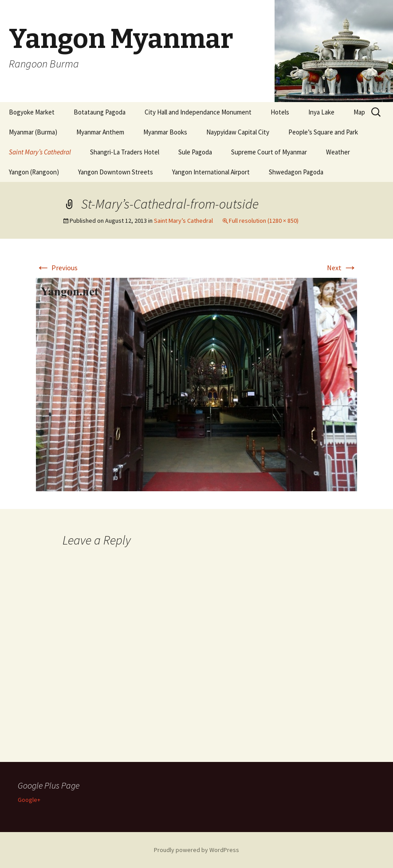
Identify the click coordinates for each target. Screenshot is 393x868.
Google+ (29, 800)
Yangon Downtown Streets (116, 172)
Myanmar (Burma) (33, 132)
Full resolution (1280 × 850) (264, 221)
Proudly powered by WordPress (196, 850)
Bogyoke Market (32, 112)
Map (359, 112)
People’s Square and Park (323, 132)
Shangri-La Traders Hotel (125, 152)
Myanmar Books (165, 132)
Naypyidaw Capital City (238, 132)
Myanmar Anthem (100, 132)
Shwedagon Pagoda (296, 172)
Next (342, 268)
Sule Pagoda (195, 152)
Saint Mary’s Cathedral (40, 152)
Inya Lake (321, 112)
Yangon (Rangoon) (34, 172)
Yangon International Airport (211, 172)
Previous (57, 268)
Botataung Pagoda (100, 112)
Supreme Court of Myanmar (269, 152)
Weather (338, 152)
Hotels (280, 112)
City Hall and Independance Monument (198, 112)
